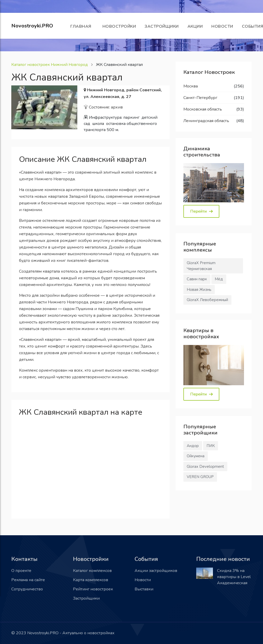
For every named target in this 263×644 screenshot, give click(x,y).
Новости (222, 26)
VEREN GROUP (200, 477)
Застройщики (162, 26)
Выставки (144, 589)
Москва (191, 86)
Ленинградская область (206, 121)
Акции (195, 26)
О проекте (21, 571)
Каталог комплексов (92, 571)
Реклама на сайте (28, 580)
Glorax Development (205, 467)
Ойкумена (196, 456)
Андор (193, 446)
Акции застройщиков (156, 571)
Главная (82, 26)
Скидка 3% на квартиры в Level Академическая (234, 577)
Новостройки (119, 26)
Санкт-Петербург (200, 98)
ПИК (211, 446)
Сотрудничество (27, 589)
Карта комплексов (91, 580)
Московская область (203, 109)
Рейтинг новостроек (93, 589)
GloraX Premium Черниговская (201, 266)
